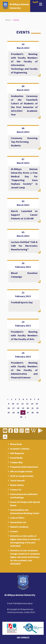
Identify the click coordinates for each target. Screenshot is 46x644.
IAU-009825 (23, 637)
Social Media (16, 458)
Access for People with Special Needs (25, 504)
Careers (14, 531)
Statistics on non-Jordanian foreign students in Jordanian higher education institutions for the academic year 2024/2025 (25, 557)
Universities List (18, 522)
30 (21, 417)
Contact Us (16, 490)
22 (37, 408)
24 (13, 412)
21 (33, 408)
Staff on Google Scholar (22, 476)
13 (27, 404)
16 (9, 408)
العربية (35, 2)
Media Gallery (17, 485)
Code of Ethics (17, 518)
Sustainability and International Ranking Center (25, 512)
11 (18, 404)
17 (13, 408)
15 (37, 404)
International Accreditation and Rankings (24, 496)
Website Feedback (19, 527)
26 (23, 412)
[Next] (25, 417)
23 (9, 412)
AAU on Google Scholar (21, 471)
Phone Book (16, 444)
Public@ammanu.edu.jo (23, 603)
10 (13, 404)
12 (22, 404)
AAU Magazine (17, 453)
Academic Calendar (20, 449)
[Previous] (8, 399)
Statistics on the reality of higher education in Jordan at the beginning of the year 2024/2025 (25, 541)
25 (18, 412)
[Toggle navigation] (41, 4)
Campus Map (16, 462)
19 (23, 408)
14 (32, 404)
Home (8, 20)
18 (18, 408)
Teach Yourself (17, 481)
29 (37, 412)
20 (28, 408)
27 (28, 412)
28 (33, 412)
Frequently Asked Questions (24, 467)
